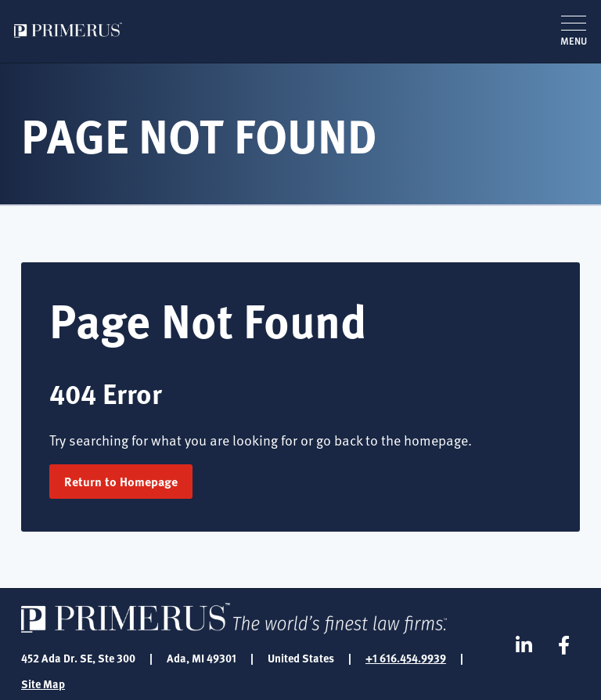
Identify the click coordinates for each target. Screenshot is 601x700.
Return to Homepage (121, 481)
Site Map (43, 684)
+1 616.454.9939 (406, 658)
